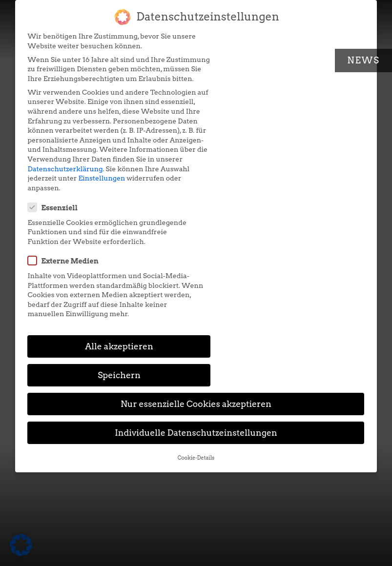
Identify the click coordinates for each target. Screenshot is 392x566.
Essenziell (232, 41)
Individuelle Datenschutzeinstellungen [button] (196, 297)
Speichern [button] (284, 239)
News (363, 60)
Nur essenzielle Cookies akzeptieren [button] (196, 268)
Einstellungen (132, 207)
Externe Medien (242, 104)
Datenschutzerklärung (65, 197)
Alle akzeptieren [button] (108, 239)
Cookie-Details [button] (196, 322)
